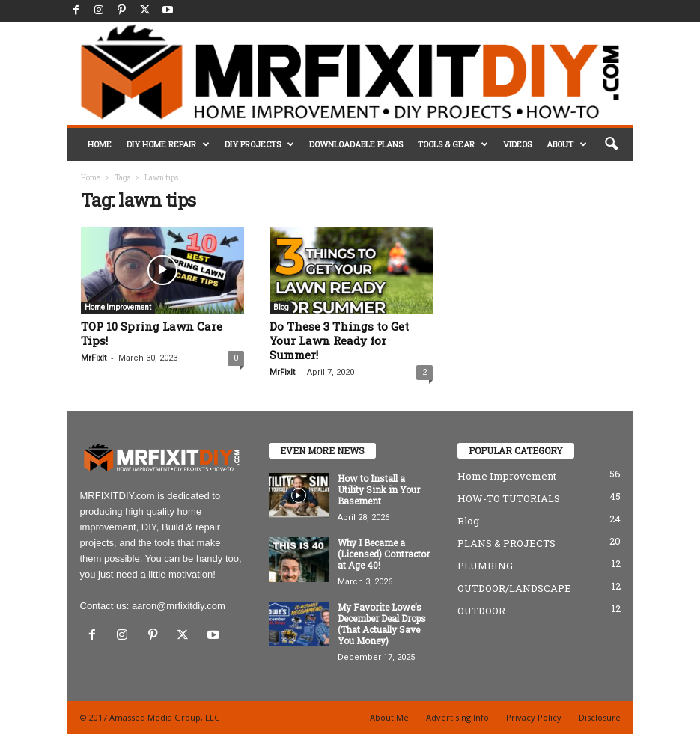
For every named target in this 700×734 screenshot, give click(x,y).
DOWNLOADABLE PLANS (356, 144)
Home (91, 178)
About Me (389, 717)
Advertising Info (457, 717)
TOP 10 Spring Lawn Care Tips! (152, 333)
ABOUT (567, 144)
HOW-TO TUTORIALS (509, 498)
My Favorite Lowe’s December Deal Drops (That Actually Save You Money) (382, 624)
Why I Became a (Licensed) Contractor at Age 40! (384, 554)
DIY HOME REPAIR (168, 144)
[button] (611, 144)
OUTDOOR (481, 611)
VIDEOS (517, 144)
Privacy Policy (534, 717)
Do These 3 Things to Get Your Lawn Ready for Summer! (339, 340)
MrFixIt (94, 358)
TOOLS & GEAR (453, 144)
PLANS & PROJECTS (506, 543)
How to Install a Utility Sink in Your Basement (379, 489)
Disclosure (600, 717)
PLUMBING (485, 566)
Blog (281, 307)
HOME (100, 144)
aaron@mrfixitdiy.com (179, 606)
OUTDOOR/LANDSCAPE (514, 588)
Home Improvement (118, 307)
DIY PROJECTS (259, 144)
